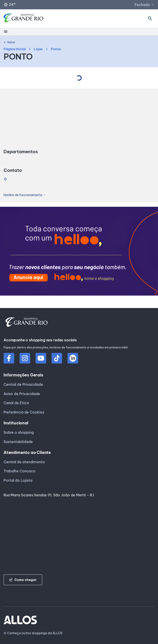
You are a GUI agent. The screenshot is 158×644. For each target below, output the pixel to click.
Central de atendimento (24, 462)
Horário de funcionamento (25, 195)
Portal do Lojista (18, 480)
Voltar (9, 42)
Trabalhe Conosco (20, 471)
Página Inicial (15, 49)
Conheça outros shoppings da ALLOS (33, 633)
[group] (79, 252)
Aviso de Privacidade (22, 394)
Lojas (38, 49)
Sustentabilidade (18, 442)
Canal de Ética (16, 403)
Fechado (145, 5)
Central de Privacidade (23, 384)
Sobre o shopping (19, 432)
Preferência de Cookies (24, 412)
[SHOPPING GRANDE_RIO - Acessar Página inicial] (24, 19)
